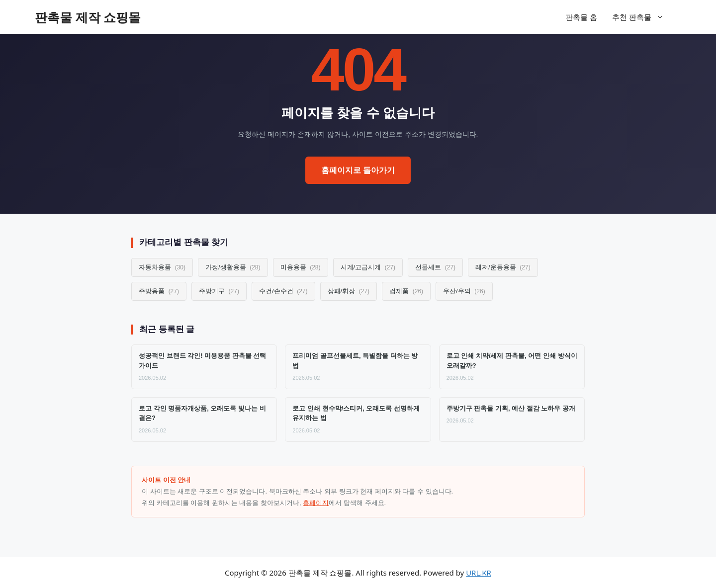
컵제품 (406, 291)
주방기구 (219, 291)
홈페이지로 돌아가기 (358, 170)
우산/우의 (464, 291)
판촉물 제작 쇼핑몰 (88, 17)
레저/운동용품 (503, 267)
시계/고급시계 (368, 267)
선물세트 (435, 267)
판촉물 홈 (581, 17)
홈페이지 (316, 503)
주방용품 (159, 291)
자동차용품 (162, 267)
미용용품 (301, 267)
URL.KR (479, 573)
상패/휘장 (349, 291)
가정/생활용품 (233, 267)
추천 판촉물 (643, 17)
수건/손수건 (283, 291)
